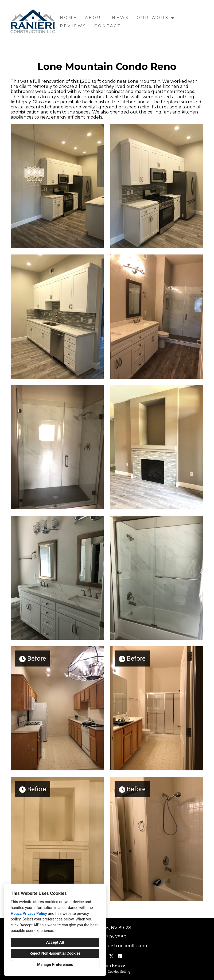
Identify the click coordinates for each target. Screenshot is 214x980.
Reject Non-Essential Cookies (55, 953)
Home (69, 18)
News (120, 18)
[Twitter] (111, 956)
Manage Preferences (55, 965)
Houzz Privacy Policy (29, 914)
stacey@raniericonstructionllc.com (110, 946)
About (95, 18)
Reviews (73, 26)
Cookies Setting (119, 972)
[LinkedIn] (120, 956)
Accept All (55, 942)
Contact (108, 26)
